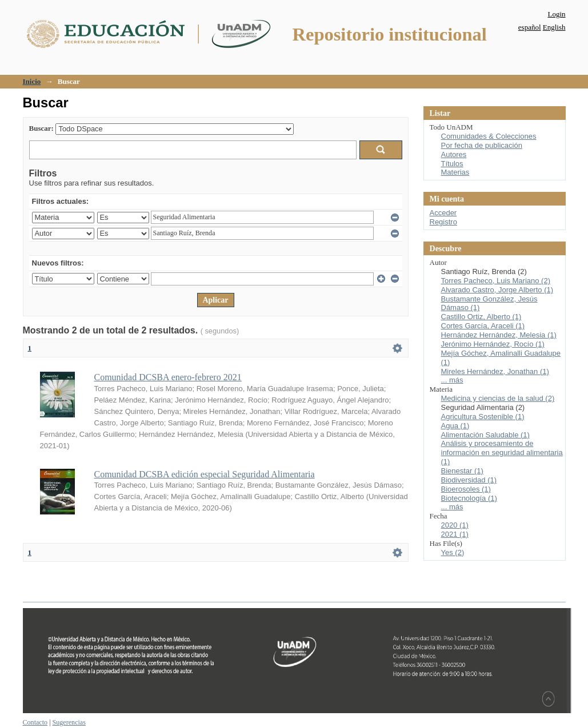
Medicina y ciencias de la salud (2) (498, 398)
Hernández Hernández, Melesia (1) (499, 335)
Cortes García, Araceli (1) (483, 326)
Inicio (32, 81)
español (530, 27)
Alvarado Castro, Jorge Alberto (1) (497, 290)
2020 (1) (455, 525)
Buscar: (41, 128)
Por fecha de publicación (482, 145)
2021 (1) (455, 534)
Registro (443, 222)
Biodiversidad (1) (469, 480)
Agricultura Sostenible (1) (483, 417)
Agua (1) (455, 426)
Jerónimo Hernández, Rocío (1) (493, 344)
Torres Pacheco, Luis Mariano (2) (496, 281)
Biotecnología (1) (469, 498)
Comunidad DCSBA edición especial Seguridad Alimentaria (205, 474)
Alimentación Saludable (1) (485, 435)
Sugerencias (69, 722)
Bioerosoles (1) (466, 489)
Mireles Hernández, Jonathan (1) (495, 371)
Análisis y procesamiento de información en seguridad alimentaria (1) (502, 453)
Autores (454, 154)
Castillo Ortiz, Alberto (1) (481, 317)
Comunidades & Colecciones (489, 136)
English (554, 27)
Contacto (35, 722)
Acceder (443, 213)
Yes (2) (453, 552)
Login (556, 14)
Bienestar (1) (462, 471)
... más (452, 380)
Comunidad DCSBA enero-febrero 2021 (168, 377)
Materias (455, 172)
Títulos (452, 164)
